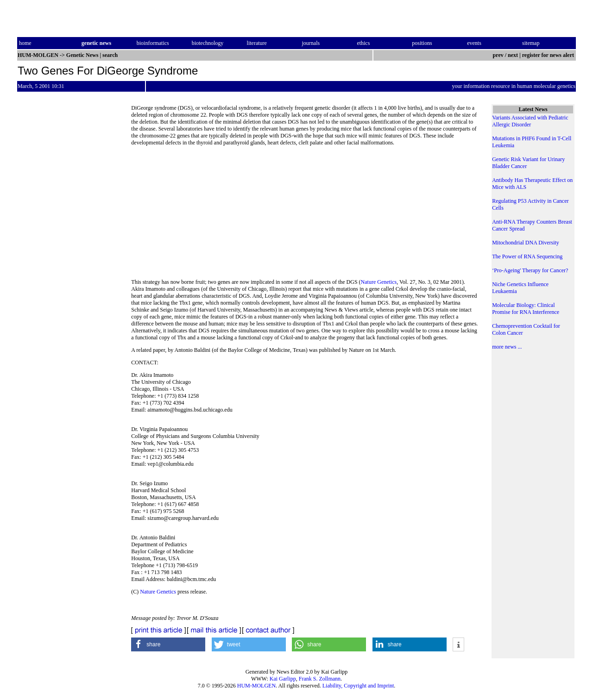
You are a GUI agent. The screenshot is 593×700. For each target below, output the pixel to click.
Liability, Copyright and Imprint (358, 686)
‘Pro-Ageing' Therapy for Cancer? (530, 270)
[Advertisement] (305, 215)
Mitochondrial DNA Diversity (526, 243)
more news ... (507, 347)
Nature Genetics (379, 282)
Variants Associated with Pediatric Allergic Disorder (530, 121)
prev (498, 55)
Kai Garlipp (283, 679)
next (513, 55)
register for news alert (549, 55)
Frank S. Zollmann (320, 679)
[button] (168, 644)
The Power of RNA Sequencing (527, 256)
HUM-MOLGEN (256, 686)
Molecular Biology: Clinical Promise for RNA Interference (526, 309)
